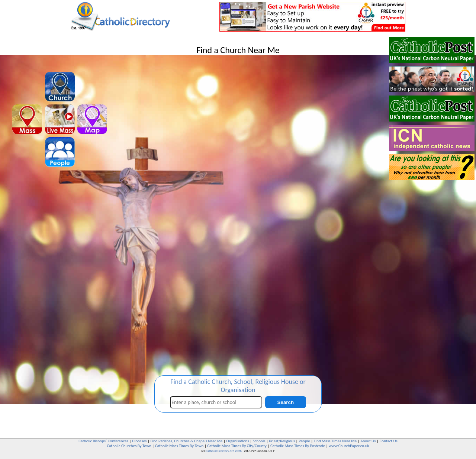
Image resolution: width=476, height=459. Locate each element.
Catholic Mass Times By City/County (237, 446)
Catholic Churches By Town (129, 446)
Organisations (238, 441)
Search (286, 402)
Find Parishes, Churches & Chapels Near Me (186, 441)
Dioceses (139, 441)
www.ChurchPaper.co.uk (349, 446)
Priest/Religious (282, 441)
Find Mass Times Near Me (335, 441)
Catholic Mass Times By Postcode (298, 446)
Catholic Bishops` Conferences (103, 441)
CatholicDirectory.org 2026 (224, 451)
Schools (259, 441)
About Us (368, 441)
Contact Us (388, 441)
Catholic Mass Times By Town (179, 446)
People (304, 441)
